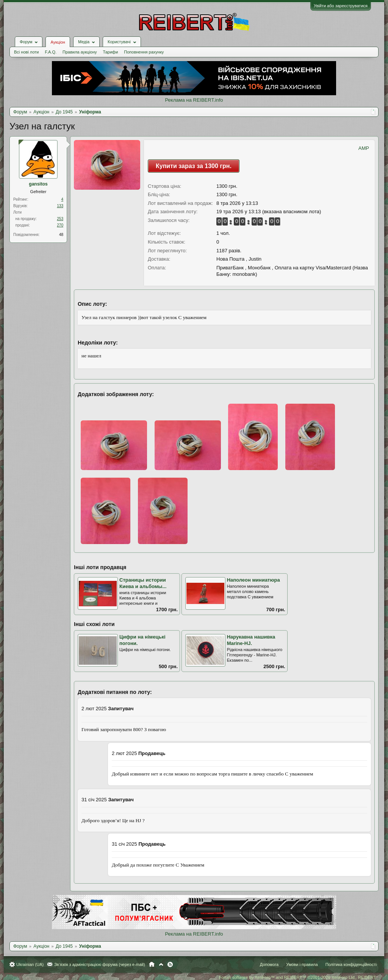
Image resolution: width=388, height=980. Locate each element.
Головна (152, 964)
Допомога (269, 964)
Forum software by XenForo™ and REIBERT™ (298, 977)
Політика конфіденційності (351, 964)
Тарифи (111, 52)
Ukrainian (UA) (30, 964)
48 (61, 235)
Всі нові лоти (26, 52)
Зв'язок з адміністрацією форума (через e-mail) (100, 964)
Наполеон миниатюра (253, 580)
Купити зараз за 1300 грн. (194, 166)
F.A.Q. (51, 52)
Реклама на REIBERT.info (194, 100)
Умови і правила (302, 964)
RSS (170, 964)
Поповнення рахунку (144, 52)
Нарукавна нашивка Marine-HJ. (251, 640)
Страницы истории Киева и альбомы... (143, 583)
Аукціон (58, 42)
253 (60, 219)
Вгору (161, 964)
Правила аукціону (80, 52)
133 (60, 206)
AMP (364, 148)
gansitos (38, 184)
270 (60, 225)
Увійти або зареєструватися (341, 6)
